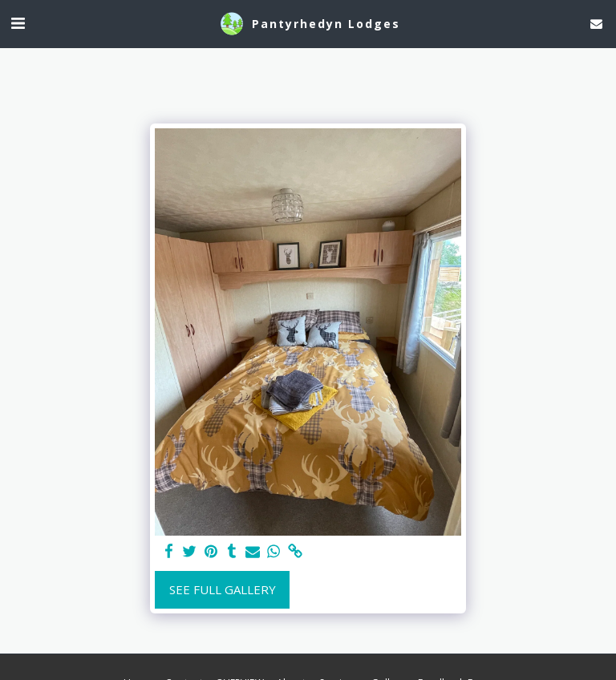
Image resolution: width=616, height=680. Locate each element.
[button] (18, 23)
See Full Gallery (223, 589)
